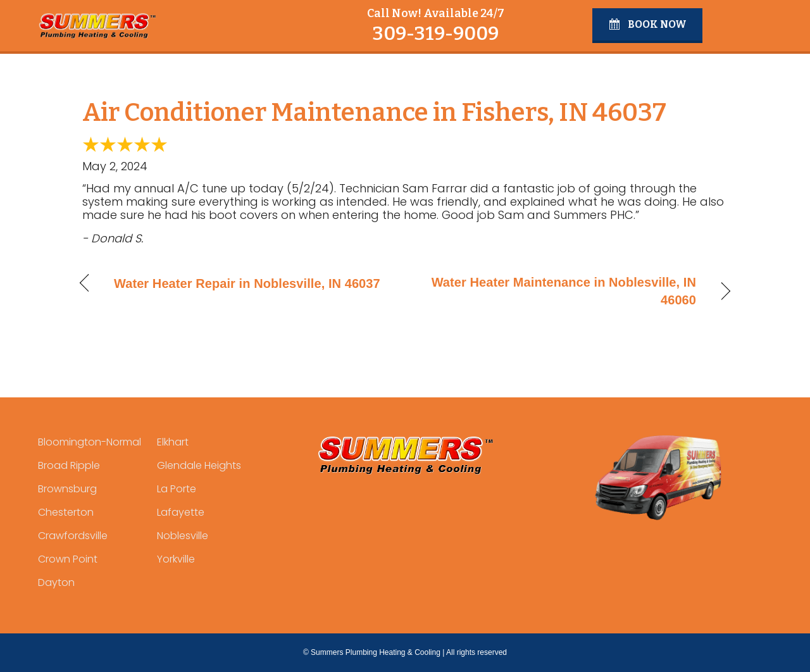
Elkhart (173, 442)
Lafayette (181, 512)
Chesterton (66, 512)
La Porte (177, 489)
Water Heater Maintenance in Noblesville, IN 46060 (560, 291)
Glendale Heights (199, 465)
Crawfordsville (73, 536)
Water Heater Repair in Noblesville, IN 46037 (247, 283)
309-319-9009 (435, 34)
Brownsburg (67, 489)
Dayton (56, 582)
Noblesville (183, 536)
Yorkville (176, 559)
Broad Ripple (69, 465)
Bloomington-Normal (90, 442)
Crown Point (68, 559)
